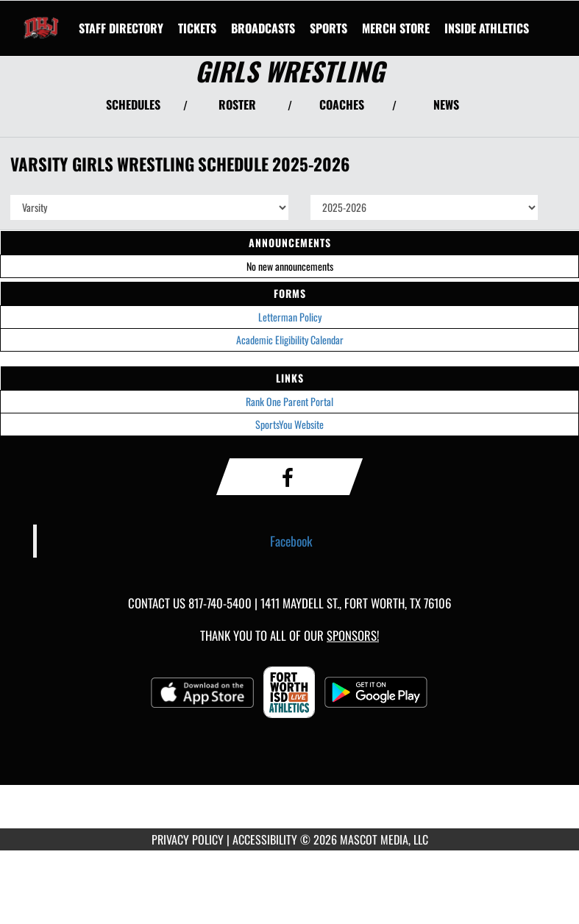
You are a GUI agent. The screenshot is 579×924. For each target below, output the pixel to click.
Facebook (291, 541)
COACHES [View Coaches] (342, 104)
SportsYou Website (289, 424)
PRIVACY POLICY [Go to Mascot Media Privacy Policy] (188, 839)
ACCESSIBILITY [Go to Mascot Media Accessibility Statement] (265, 839)
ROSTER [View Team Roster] (237, 104)
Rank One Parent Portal (289, 401)
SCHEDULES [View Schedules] (133, 104)
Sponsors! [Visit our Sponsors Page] (353, 635)
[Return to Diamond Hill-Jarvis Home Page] (41, 19)
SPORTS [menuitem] (328, 28)
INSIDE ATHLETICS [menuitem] (487, 28)
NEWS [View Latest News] (446, 104)
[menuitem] (121, 28)
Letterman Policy (290, 317)
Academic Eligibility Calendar (290, 340)
